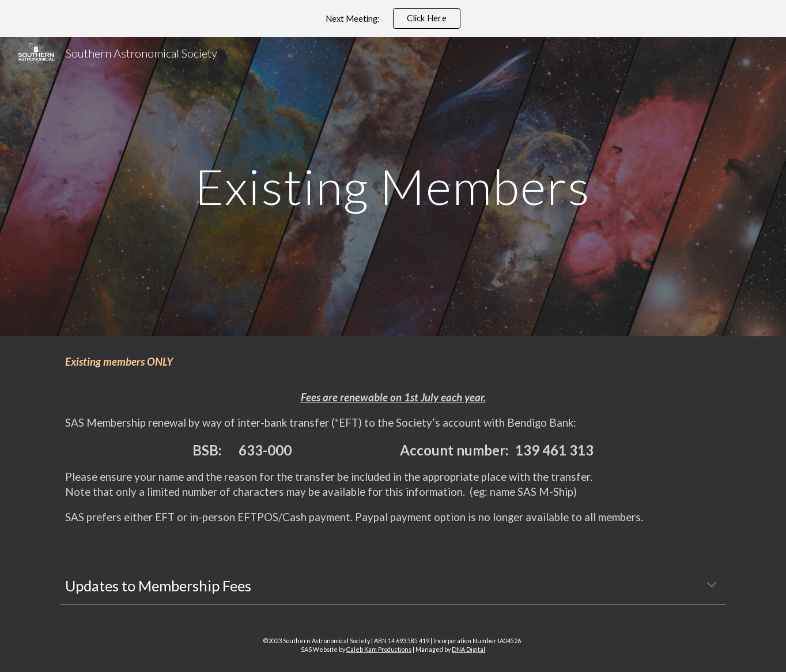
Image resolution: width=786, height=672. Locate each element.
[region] (393, 18)
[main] (393, 186)
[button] (712, 586)
